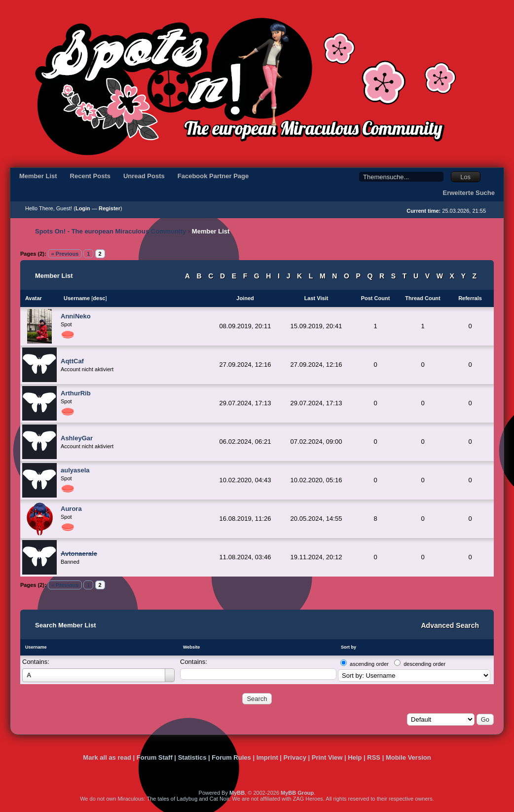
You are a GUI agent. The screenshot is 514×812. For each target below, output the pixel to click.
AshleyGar (77, 438)
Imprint (267, 757)
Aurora (71, 509)
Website (191, 647)
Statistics (192, 757)
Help (355, 757)
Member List (38, 176)
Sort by (349, 647)
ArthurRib (76, 393)
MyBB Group (297, 793)
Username (36, 647)
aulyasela (75, 470)
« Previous (65, 254)
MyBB (237, 793)
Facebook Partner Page (213, 176)
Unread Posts (144, 176)
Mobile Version (408, 757)
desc (99, 298)
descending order (424, 664)
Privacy (295, 757)
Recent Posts (90, 176)
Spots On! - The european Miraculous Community (110, 231)
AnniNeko (76, 316)
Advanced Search (450, 625)
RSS (374, 757)
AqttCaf (72, 361)
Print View (327, 757)
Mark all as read (107, 757)
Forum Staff (155, 757)
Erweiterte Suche (469, 193)
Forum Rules (231, 757)
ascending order (369, 664)
